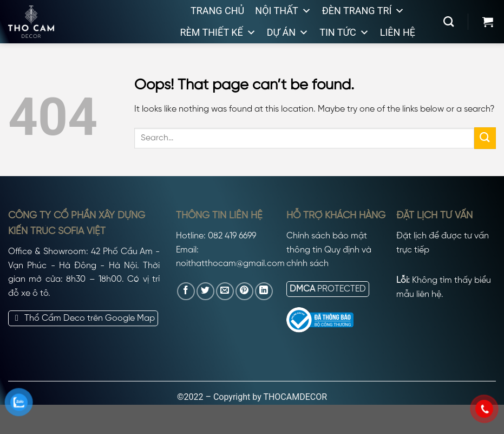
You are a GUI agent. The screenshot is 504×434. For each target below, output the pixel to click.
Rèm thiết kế (218, 33)
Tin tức (344, 33)
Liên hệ (398, 32)
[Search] (449, 21)
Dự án (288, 33)
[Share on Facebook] (186, 291)
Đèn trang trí (364, 11)
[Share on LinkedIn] (264, 291)
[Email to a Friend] (225, 291)
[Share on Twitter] (205, 291)
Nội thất (283, 11)
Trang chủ (217, 11)
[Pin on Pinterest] (244, 291)
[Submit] (485, 138)
